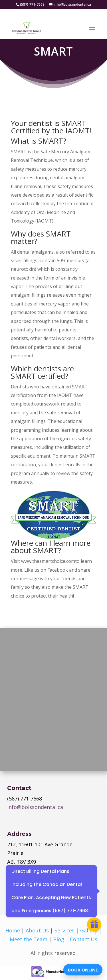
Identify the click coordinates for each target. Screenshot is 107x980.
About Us (37, 930)
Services (64, 930)
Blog (59, 939)
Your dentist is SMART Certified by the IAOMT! (51, 127)
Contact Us (84, 939)
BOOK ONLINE (83, 970)
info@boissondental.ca (35, 807)
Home (13, 930)
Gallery (89, 930)
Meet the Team (29, 939)
